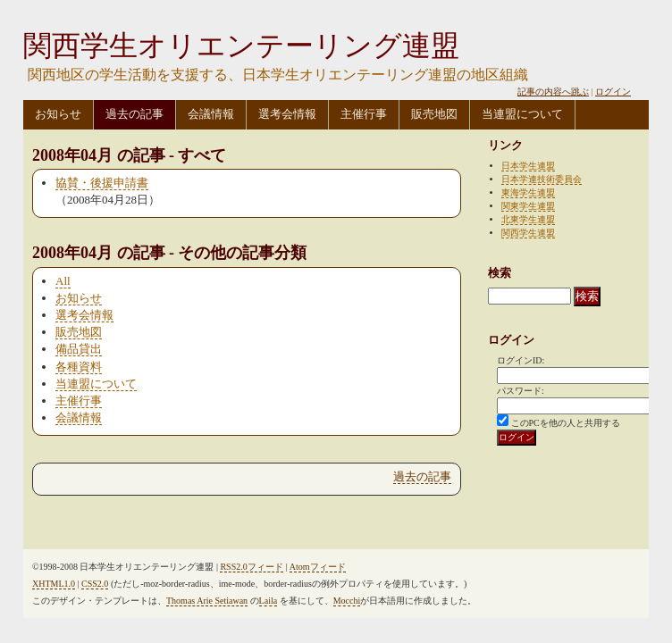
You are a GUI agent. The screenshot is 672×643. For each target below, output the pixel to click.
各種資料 (79, 367)
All (63, 281)
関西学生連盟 (528, 233)
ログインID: (521, 360)
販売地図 (434, 114)
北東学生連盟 (528, 219)
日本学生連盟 (528, 166)
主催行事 (364, 114)
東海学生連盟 (528, 192)
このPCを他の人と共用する (566, 423)
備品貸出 (79, 349)
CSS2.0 (95, 584)
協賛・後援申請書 (102, 183)
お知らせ (58, 114)
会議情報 (211, 114)
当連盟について (522, 114)
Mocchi (347, 601)
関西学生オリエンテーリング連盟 (241, 46)
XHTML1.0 (54, 584)
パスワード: (521, 391)
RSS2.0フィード (251, 567)
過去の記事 (134, 114)
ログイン (613, 92)
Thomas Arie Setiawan (207, 601)
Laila (269, 601)
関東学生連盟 (528, 206)
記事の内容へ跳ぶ (553, 92)
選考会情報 (287, 114)
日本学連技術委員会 (542, 179)
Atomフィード (318, 567)
